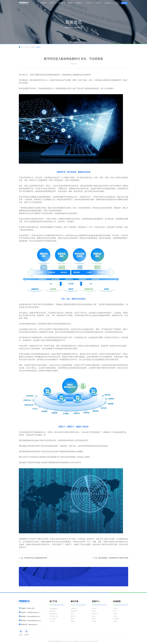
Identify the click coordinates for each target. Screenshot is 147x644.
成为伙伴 (115, 617)
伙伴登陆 (115, 614)
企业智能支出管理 (54, 617)
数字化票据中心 (75, 611)
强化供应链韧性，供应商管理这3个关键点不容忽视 (110, 558)
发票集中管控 (74, 609)
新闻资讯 (94, 619)
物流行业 (73, 622)
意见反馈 (115, 622)
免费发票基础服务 (54, 609)
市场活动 (94, 611)
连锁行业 (73, 619)
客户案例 (94, 609)
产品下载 (94, 622)
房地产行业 (73, 617)
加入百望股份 (116, 619)
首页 (22, 47)
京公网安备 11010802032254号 (80, 641)
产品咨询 (115, 609)
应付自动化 (52, 622)
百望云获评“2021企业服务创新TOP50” (33, 558)
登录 (117, 3)
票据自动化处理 (53, 614)
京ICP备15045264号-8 (93, 641)
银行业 (72, 614)
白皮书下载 (95, 614)
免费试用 (124, 3)
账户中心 (115, 611)
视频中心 (94, 617)
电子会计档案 (53, 619)
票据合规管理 (53, 611)
